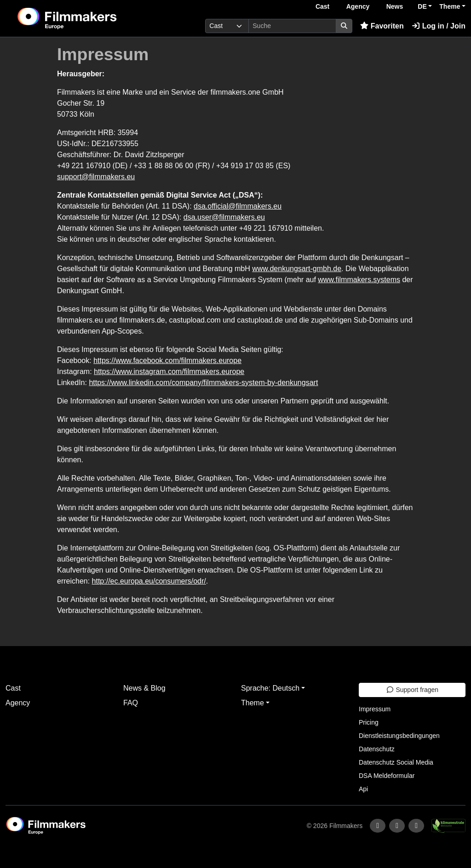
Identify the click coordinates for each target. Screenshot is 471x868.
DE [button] (422, 6)
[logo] (89, 18)
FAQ (131, 703)
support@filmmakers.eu (96, 177)
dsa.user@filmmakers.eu (224, 217)
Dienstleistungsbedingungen (399, 736)
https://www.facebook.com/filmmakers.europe (167, 360)
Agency (358, 6)
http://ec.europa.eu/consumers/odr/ (149, 581)
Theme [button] (450, 6)
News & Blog (144, 688)
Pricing (369, 722)
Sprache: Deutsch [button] (270, 688)
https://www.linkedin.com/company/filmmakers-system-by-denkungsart (203, 383)
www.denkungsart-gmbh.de (297, 269)
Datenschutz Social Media (396, 762)
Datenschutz (377, 749)
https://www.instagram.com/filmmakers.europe (169, 372)
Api (363, 789)
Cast (322, 6)
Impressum (375, 709)
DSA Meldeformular (387, 776)
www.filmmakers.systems (359, 280)
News (395, 6)
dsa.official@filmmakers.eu (238, 206)
